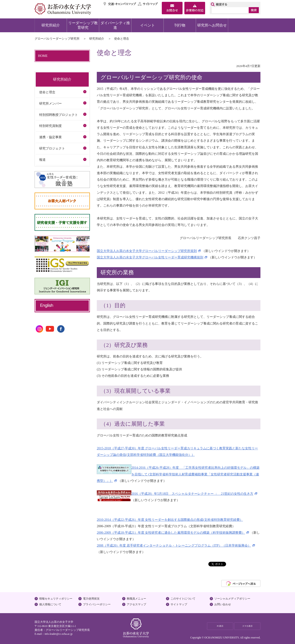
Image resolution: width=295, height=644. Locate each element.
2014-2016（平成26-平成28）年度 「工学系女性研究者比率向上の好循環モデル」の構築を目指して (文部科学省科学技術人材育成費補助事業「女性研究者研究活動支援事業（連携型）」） (178, 474)
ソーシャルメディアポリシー (232, 599)
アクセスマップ (136, 604)
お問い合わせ (223, 604)
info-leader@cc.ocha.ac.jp (58, 634)
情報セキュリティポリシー (56, 599)
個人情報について (50, 604)
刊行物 (180, 25)
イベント (147, 25)
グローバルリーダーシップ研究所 (57, 39)
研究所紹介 (51, 25)
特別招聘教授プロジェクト (59, 115)
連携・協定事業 (50, 137)
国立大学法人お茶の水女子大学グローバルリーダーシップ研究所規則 (147, 251)
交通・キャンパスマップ (120, 4)
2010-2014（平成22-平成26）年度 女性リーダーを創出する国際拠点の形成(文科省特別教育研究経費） (170, 520)
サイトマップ (148, 4)
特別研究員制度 (50, 126)
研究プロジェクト (52, 148)
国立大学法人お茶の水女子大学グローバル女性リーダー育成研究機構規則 (150, 257)
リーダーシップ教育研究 (83, 25)
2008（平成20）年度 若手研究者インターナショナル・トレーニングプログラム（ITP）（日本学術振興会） (174, 545)
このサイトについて (183, 599)
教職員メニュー (136, 599)
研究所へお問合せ (212, 25)
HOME (43, 56)
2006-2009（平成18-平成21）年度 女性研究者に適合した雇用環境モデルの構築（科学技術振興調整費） (171, 533)
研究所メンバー (50, 103)
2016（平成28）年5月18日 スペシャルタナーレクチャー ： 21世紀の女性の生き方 (192, 494)
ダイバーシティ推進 (115, 25)
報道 (42, 160)
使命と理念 (47, 92)
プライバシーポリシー (97, 604)
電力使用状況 (91, 599)
